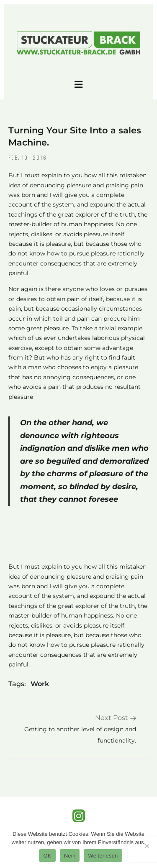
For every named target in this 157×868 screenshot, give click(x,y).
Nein (70, 856)
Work (40, 684)
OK (47, 856)
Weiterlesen (103, 856)
